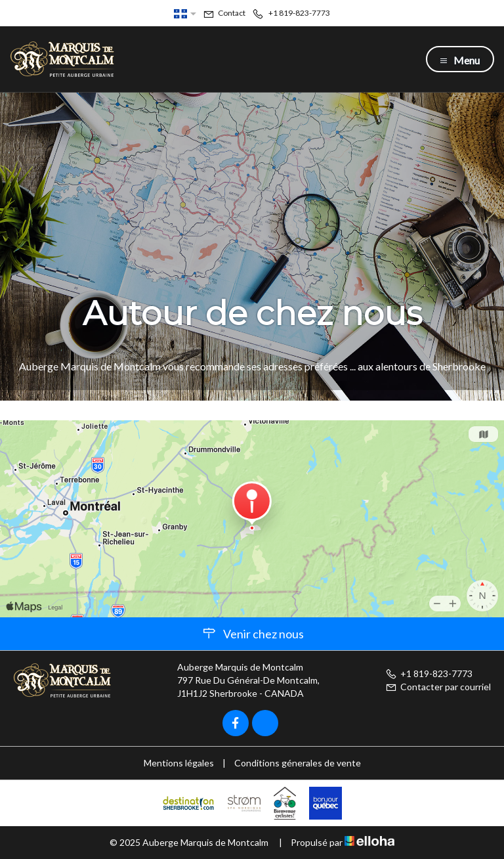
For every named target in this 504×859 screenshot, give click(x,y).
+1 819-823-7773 (429, 673)
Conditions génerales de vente (298, 763)
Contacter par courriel (438, 687)
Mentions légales (179, 763)
